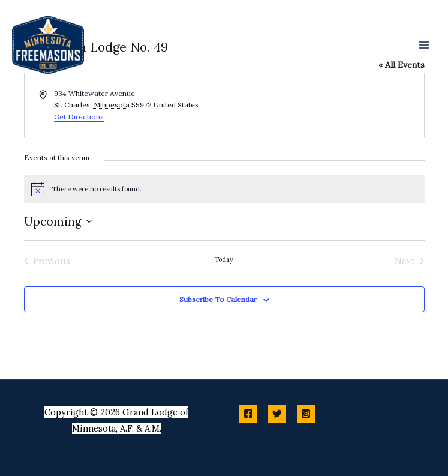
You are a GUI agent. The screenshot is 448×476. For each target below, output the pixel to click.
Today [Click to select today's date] (224, 259)
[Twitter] (277, 414)
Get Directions (79, 117)
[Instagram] (306, 414)
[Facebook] (248, 414)
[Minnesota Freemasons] (48, 45)
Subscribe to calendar (218, 299)
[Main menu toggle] (424, 44)
